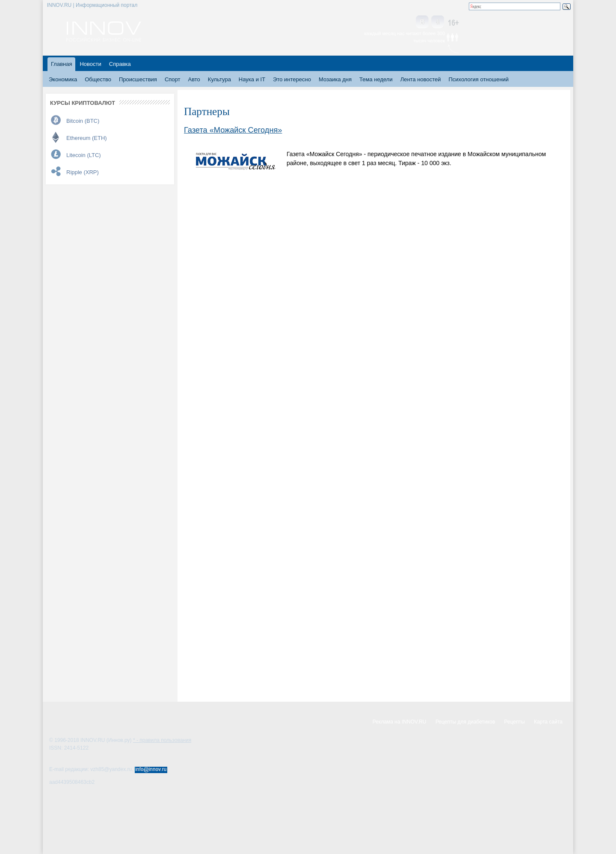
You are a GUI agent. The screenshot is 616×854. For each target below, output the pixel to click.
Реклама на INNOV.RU (400, 722)
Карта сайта (548, 722)
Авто (194, 79)
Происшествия (138, 79)
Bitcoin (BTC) (83, 121)
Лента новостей (421, 79)
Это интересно (292, 79)
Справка (120, 64)
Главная (61, 64)
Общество (98, 79)
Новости (90, 64)
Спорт (173, 79)
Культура (219, 79)
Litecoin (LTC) (84, 155)
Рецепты (515, 722)
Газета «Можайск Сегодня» (233, 130)
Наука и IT (252, 79)
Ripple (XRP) (83, 172)
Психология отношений (478, 79)
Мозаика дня (335, 79)
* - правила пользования (162, 740)
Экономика (63, 79)
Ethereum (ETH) (87, 138)
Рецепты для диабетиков (465, 722)
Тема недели (376, 79)
